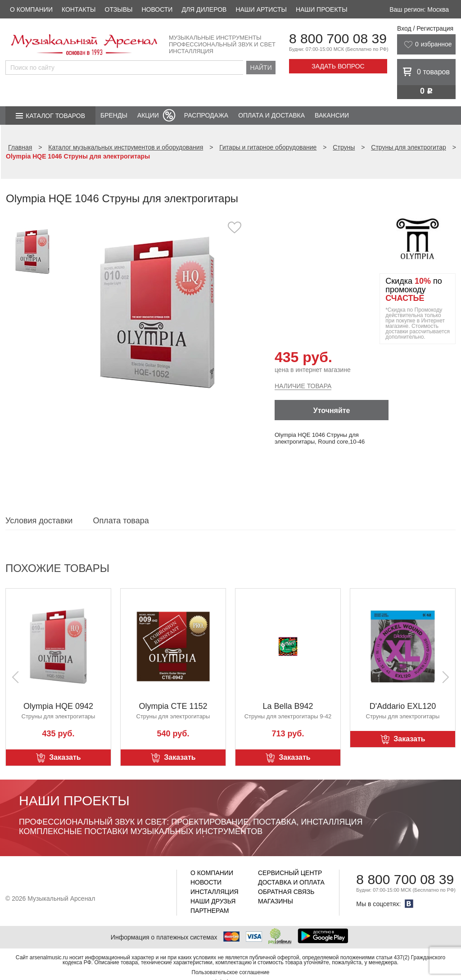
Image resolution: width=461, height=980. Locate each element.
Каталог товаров (55, 116)
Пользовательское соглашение (231, 972)
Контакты (79, 9)
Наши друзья (213, 901)
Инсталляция (215, 892)
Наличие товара (303, 386)
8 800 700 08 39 (338, 39)
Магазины (276, 901)
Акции (148, 115)
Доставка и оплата (291, 882)
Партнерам (210, 911)
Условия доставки (39, 521)
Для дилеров (204, 9)
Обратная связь (286, 892)
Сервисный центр (290, 873)
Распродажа (206, 115)
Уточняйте (332, 411)
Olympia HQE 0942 (58, 706)
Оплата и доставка (271, 115)
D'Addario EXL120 (403, 706)
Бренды (114, 115)
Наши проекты (322, 9)
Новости (157, 9)
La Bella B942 (288, 706)
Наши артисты (261, 9)
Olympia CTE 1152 (173, 706)
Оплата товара (121, 521)
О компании (31, 9)
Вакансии (332, 115)
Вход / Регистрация (425, 28)
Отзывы (119, 9)
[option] (157, 313)
